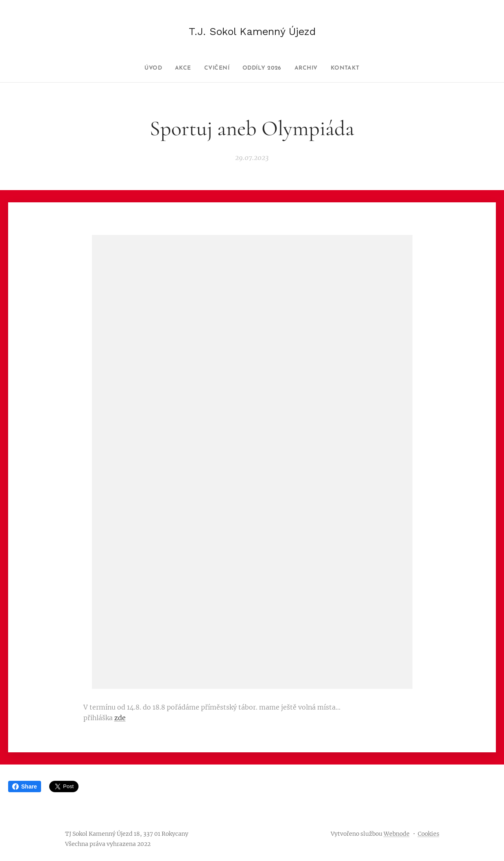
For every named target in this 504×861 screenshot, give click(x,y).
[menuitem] (144, 68)
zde (120, 718)
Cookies (429, 834)
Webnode (397, 834)
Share (25, 787)
